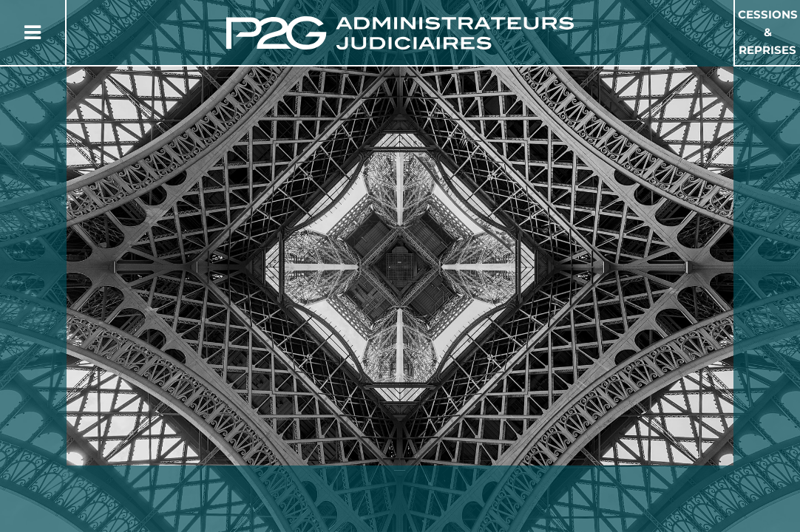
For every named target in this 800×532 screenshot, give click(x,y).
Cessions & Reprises (768, 32)
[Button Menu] (33, 33)
